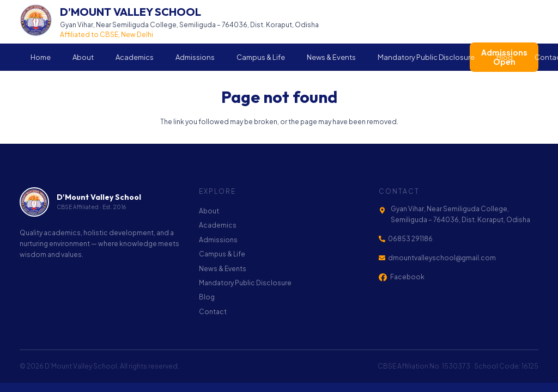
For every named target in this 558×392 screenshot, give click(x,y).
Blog (207, 297)
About (209, 211)
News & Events (223, 269)
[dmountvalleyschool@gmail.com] (384, 258)
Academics (218, 225)
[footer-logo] (34, 202)
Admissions (218, 240)
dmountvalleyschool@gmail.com (442, 258)
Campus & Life (222, 254)
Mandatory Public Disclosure (245, 283)
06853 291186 (410, 239)
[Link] (169, 22)
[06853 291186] (384, 239)
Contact (213, 312)
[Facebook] (383, 277)
